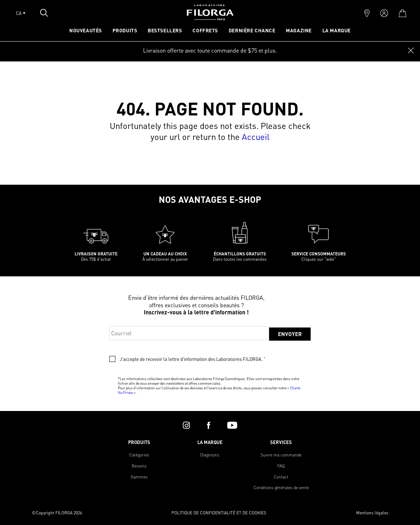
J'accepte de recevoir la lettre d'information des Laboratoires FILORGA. (192, 359)
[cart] (402, 13)
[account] (384, 13)
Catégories (139, 455)
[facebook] (209, 425)
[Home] (210, 18)
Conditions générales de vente (281, 488)
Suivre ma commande (281, 455)
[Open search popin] (44, 13)
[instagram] (186, 425)
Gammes (139, 477)
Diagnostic (210, 455)
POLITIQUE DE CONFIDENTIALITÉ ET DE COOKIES (219, 513)
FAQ (281, 466)
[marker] (367, 13)
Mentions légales (372, 513)
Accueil (256, 137)
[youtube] (232, 425)
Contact (281, 477)
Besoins (139, 466)
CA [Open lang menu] (21, 13)
